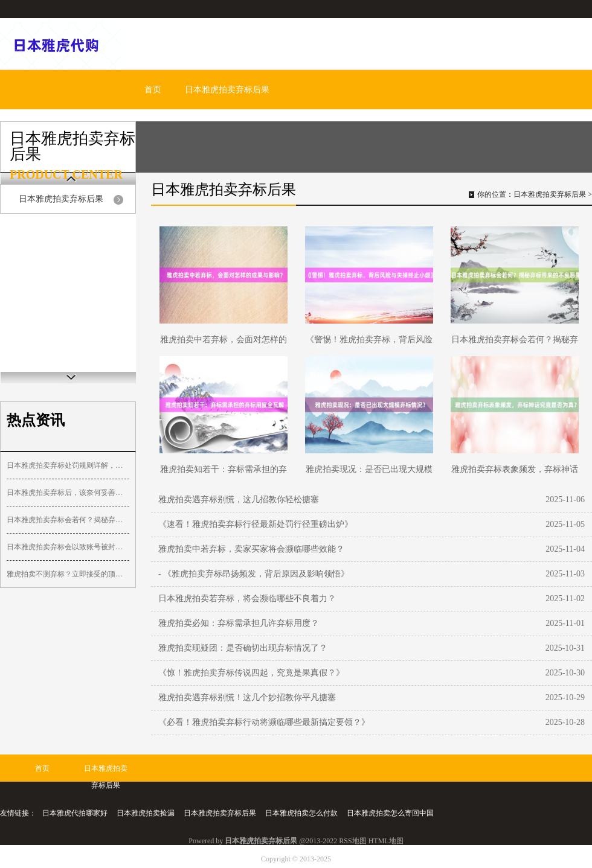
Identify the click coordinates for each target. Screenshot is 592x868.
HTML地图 (386, 841)
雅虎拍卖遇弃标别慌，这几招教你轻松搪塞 (239, 499)
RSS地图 (352, 841)
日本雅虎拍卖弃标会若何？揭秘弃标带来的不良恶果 (68, 520)
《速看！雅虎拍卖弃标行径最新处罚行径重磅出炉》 (256, 524)
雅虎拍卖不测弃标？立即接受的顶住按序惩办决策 (68, 574)
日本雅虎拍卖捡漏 (146, 813)
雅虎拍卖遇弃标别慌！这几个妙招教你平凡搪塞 (247, 697)
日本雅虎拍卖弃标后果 (227, 90)
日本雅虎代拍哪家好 (75, 813)
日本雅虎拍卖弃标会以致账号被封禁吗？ (68, 547)
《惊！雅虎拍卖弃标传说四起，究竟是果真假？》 (251, 673)
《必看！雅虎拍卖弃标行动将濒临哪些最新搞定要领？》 (264, 722)
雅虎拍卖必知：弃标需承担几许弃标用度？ (239, 623)
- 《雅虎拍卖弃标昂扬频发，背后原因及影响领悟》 (254, 574)
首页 (153, 90)
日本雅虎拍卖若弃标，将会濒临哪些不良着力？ (247, 598)
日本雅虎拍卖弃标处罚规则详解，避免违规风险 (68, 465)
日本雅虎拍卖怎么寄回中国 (390, 813)
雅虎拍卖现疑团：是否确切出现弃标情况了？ (243, 648)
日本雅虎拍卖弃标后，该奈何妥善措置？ (68, 493)
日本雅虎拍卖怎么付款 (301, 813)
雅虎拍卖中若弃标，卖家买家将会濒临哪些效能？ (251, 549)
